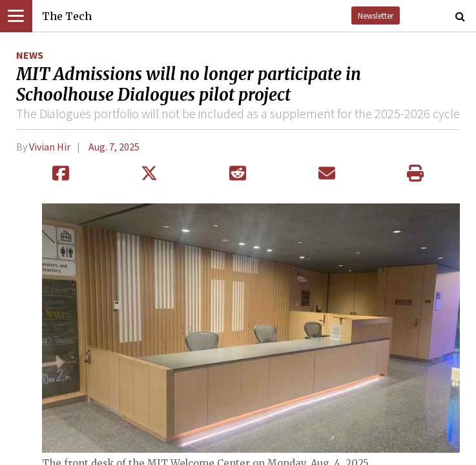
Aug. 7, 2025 (114, 147)
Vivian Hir (50, 147)
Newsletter (376, 15)
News (30, 55)
